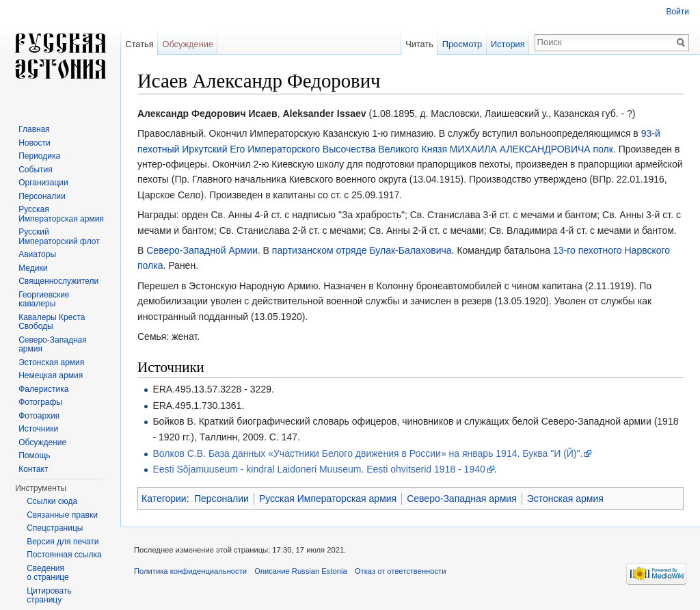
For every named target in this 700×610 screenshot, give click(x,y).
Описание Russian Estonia (300, 571)
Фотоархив (39, 416)
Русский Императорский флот (59, 237)
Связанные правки (62, 515)
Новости (34, 143)
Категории (164, 499)
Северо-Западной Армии (202, 250)
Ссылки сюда (52, 501)
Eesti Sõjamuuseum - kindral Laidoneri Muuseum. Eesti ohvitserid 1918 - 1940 (319, 469)
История (508, 44)
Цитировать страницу (49, 596)
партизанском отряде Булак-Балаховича (362, 250)
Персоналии (221, 499)
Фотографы (40, 402)
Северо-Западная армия (462, 499)
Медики (33, 268)
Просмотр (462, 44)
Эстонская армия (565, 499)
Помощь (34, 455)
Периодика (39, 156)
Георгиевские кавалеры (44, 300)
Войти (677, 12)
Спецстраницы (55, 528)
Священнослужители (58, 281)
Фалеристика (43, 389)
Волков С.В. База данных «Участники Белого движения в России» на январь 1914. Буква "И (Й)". (367, 453)
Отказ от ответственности (401, 571)
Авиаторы (37, 254)
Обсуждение (188, 44)
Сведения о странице (48, 573)
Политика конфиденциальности (190, 571)
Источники (38, 429)
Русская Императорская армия (328, 499)
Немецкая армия (51, 375)
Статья (139, 44)
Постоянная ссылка (64, 555)
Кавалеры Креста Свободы (52, 322)
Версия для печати (63, 542)
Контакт (33, 469)
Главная (34, 129)
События (36, 170)
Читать (419, 44)
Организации (43, 183)
